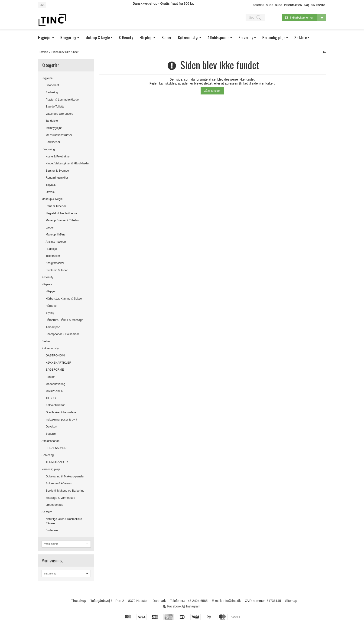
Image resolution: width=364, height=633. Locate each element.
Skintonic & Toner (57, 270)
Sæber (46, 341)
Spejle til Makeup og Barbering (65, 491)
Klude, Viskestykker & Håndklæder (68, 163)
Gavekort (52, 427)
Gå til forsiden (212, 91)
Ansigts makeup (56, 242)
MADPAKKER (55, 391)
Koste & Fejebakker (58, 157)
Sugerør (51, 434)
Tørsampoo (53, 327)
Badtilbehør (53, 142)
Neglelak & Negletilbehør (62, 213)
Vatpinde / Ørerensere (60, 114)
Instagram (192, 606)
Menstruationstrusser (59, 135)
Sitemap (291, 601)
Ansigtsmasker (55, 263)
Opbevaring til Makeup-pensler (65, 476)
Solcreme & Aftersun (59, 483)
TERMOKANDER (57, 462)
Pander (50, 377)
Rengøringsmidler (57, 178)
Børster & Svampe (57, 171)
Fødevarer (52, 530)
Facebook (172, 606)
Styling (50, 313)
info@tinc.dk (232, 601)
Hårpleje (47, 284)
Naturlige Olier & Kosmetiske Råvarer (64, 521)
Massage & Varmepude (60, 498)
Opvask (51, 192)
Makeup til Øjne (56, 235)
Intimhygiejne (54, 128)
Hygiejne (47, 78)
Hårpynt (51, 291)
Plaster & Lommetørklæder (63, 100)
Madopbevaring (55, 384)
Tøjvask (51, 185)
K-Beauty (47, 277)
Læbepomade (55, 505)
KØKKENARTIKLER (59, 363)
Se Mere (47, 512)
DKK (42, 5)
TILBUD (51, 398)
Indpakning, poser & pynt (62, 420)
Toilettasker (53, 256)
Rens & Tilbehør (56, 206)
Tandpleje (52, 121)
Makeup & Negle (52, 199)
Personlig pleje (51, 469)
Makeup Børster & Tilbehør (63, 220)
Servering (48, 455)
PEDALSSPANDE (57, 448)
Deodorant (52, 85)
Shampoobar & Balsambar (62, 334)
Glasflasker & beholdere (61, 412)
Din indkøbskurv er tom (305, 18)
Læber (50, 228)
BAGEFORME (55, 370)
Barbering (52, 92)
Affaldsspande (50, 441)
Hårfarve (51, 306)
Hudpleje (51, 249)
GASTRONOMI (55, 356)
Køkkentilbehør (55, 405)
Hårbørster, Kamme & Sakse (64, 299)
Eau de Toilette (55, 107)
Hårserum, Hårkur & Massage (65, 320)
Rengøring (48, 149)
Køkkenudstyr (50, 348)
